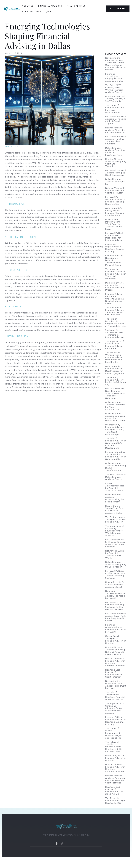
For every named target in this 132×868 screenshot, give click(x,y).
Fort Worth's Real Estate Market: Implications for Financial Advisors (114, 237)
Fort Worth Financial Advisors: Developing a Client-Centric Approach (116, 120)
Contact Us (118, 9)
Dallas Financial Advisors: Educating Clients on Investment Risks (115, 151)
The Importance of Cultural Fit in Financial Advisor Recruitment (114, 345)
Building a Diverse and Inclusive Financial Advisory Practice (115, 286)
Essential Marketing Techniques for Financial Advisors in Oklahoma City (116, 455)
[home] (11, 9)
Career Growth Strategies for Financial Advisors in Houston (116, 640)
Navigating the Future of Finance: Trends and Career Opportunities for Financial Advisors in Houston (116, 64)
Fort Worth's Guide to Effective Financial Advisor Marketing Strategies (116, 543)
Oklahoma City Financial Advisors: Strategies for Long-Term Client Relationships (115, 429)
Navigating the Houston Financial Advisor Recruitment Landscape (116, 685)
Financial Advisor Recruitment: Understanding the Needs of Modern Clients (114, 299)
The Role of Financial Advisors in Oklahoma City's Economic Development (116, 443)
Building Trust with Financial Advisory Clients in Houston (115, 190)
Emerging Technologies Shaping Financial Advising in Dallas (114, 77)
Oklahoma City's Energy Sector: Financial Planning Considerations (114, 212)
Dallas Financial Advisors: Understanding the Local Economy (114, 498)
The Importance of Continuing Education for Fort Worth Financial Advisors (114, 531)
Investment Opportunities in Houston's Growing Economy (115, 248)
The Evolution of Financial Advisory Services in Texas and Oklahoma (115, 311)
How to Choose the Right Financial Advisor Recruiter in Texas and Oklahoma (115, 393)
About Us (28, 6)
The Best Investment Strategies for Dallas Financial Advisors (115, 519)
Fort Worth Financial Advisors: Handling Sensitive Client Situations (116, 140)
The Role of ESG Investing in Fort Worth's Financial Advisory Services (114, 89)
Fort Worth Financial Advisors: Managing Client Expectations (116, 173)
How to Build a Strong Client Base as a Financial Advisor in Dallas (114, 509)
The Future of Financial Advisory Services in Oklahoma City (115, 109)
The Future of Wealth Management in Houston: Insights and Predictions (114, 733)
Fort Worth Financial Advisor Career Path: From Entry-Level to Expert (116, 617)
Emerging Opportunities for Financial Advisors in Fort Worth (116, 628)
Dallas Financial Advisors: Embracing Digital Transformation (116, 467)
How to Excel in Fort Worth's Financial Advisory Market (115, 585)
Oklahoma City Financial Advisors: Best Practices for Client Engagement (115, 370)
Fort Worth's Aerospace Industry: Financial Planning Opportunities (115, 200)
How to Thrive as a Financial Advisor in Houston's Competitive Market (115, 662)
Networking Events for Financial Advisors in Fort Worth (115, 554)
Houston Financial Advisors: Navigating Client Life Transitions (116, 163)
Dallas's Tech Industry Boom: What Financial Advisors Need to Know (114, 224)
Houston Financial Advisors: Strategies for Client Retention (115, 130)
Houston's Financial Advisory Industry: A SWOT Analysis (115, 99)
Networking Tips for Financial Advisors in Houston (116, 758)
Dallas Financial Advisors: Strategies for (115, 182)
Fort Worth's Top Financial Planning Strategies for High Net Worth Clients (115, 606)
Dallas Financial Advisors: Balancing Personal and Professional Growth (115, 417)
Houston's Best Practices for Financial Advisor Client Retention (114, 673)
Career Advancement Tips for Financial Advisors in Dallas (115, 487)
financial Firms (76, 6)
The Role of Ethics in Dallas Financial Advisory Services (115, 477)
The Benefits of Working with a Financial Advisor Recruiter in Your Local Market (114, 357)
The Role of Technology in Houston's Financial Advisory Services (115, 696)
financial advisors (50, 6)
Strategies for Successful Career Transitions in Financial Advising (114, 334)
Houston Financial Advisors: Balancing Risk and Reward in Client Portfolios (115, 651)
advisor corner (32, 12)
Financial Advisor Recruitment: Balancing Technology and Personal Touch (114, 260)
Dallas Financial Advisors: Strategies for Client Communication (115, 406)
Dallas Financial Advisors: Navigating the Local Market (116, 564)
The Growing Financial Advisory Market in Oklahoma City (116, 381)
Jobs (49, 12)
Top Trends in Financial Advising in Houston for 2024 (116, 800)
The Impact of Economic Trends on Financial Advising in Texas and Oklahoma (116, 274)
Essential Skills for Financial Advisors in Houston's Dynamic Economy (116, 721)
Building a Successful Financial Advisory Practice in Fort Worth (115, 595)
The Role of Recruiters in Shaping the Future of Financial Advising (116, 322)
